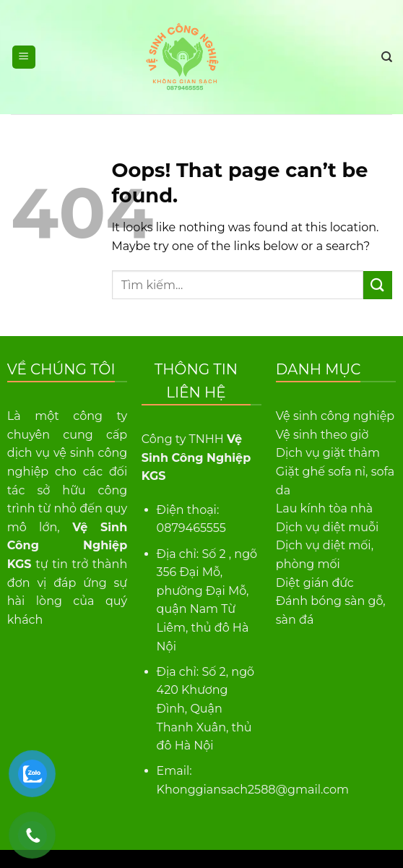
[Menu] (24, 57)
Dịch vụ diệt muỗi (328, 527)
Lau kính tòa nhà (324, 508)
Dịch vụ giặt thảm (328, 453)
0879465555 (191, 528)
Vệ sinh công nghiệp (335, 416)
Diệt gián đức (315, 583)
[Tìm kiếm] (387, 57)
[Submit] (378, 285)
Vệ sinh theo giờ (322, 435)
